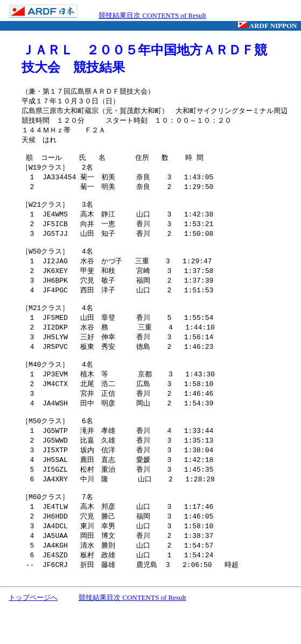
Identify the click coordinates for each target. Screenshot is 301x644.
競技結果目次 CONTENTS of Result (152, 15)
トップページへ (33, 634)
